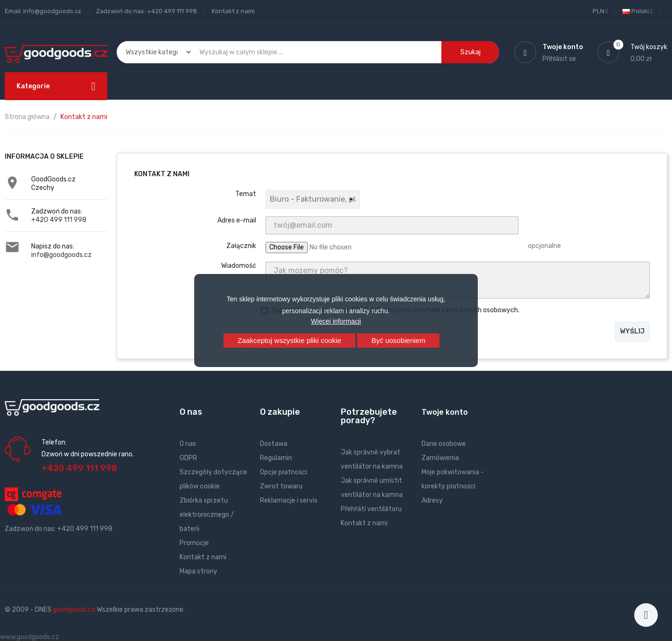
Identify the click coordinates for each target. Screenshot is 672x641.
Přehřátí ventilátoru (371, 509)
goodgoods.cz (74, 610)
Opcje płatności (284, 472)
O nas (188, 444)
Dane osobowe (444, 444)
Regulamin (276, 458)
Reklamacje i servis (289, 500)
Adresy (432, 500)
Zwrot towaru (281, 486)
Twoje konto (445, 412)
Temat (246, 194)
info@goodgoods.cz (61, 255)
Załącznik (241, 246)
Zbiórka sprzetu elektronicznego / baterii (207, 515)
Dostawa (274, 444)
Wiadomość (239, 266)
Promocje (194, 543)
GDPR (188, 458)
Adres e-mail (237, 220)
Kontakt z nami (233, 11)
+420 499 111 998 (59, 220)
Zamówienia (440, 458)
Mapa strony (198, 571)
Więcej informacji (336, 321)
